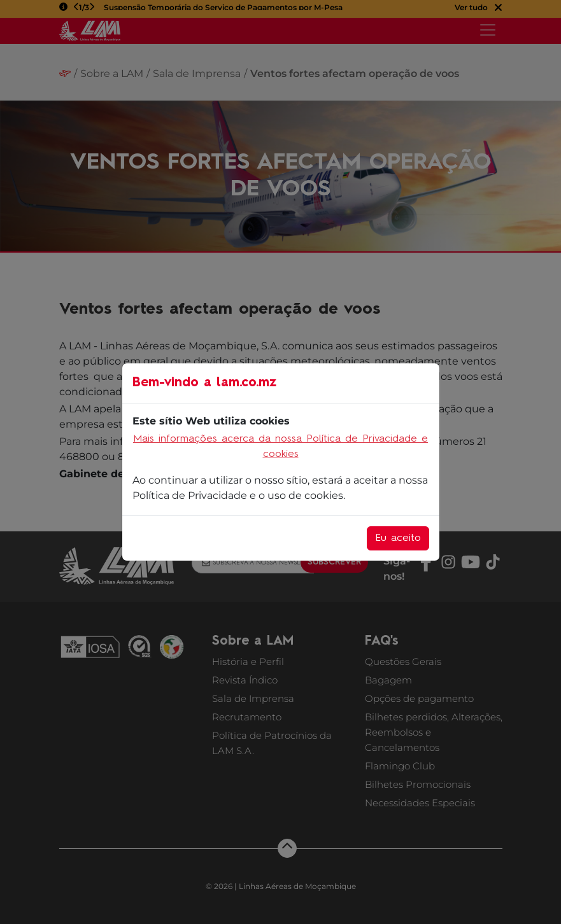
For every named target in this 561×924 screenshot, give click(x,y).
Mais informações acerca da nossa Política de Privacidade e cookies (280, 447)
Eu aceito (398, 538)
